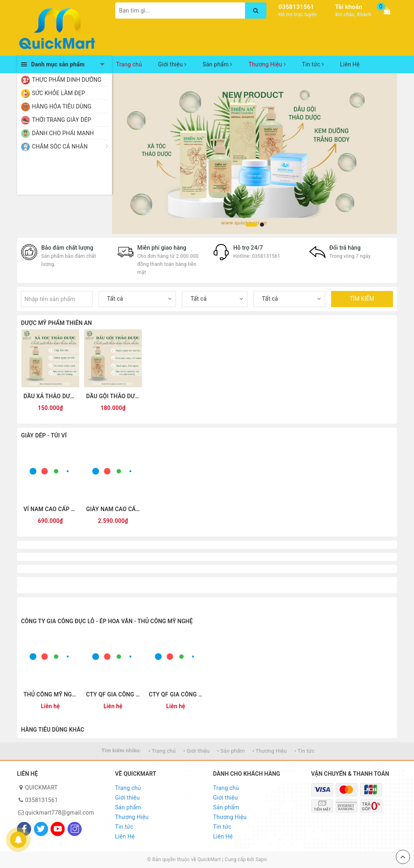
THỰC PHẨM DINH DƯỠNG (67, 80)
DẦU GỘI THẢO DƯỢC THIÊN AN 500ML (113, 396)
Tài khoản (349, 7)
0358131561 (296, 7)
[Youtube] (58, 829)
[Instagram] (75, 829)
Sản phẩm (218, 64)
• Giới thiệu (196, 751)
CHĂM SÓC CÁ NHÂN (60, 146)
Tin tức (313, 64)
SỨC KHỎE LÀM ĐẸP (58, 93)
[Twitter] (41, 829)
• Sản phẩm (231, 751)
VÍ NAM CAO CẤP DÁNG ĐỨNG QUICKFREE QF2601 (50, 509)
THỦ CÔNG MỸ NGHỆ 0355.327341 (50, 694)
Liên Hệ (350, 64)
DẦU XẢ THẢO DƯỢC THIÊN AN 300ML (50, 396)
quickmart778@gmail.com (60, 813)
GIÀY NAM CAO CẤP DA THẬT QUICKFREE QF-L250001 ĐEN (113, 509)
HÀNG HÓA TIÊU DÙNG (62, 106)
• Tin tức (304, 751)
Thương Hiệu (267, 64)
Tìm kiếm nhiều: (121, 750)
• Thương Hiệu (269, 751)
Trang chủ (129, 64)
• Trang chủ (162, 751)
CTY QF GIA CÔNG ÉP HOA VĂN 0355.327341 (113, 694)
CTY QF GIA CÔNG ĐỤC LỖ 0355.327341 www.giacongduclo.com (176, 694)
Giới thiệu (172, 64)
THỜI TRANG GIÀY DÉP (62, 120)
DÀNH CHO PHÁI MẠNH (63, 133)
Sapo (261, 860)
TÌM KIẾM (362, 299)
